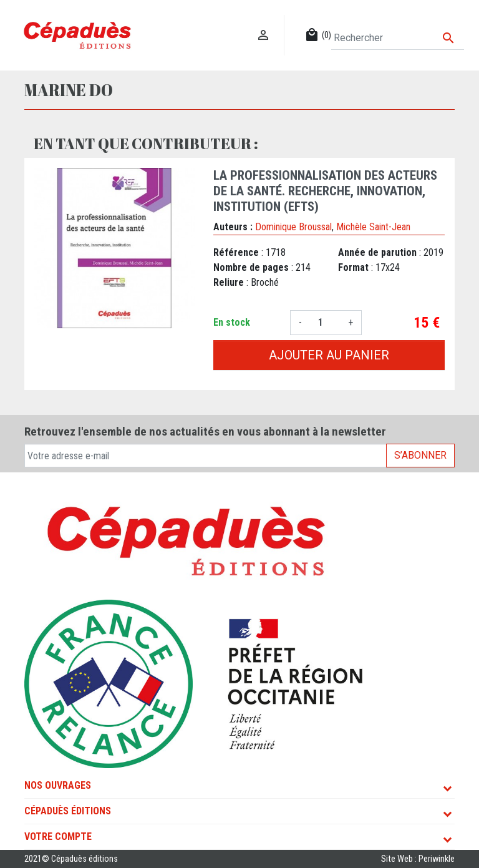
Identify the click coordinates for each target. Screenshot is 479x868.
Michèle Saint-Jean (373, 227)
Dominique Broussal (293, 227)
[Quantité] (325, 323)
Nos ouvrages (58, 785)
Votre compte (58, 836)
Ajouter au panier (329, 355)
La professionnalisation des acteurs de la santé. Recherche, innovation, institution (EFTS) (325, 191)
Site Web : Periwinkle (418, 859)
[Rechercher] (398, 38)
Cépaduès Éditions (68, 811)
